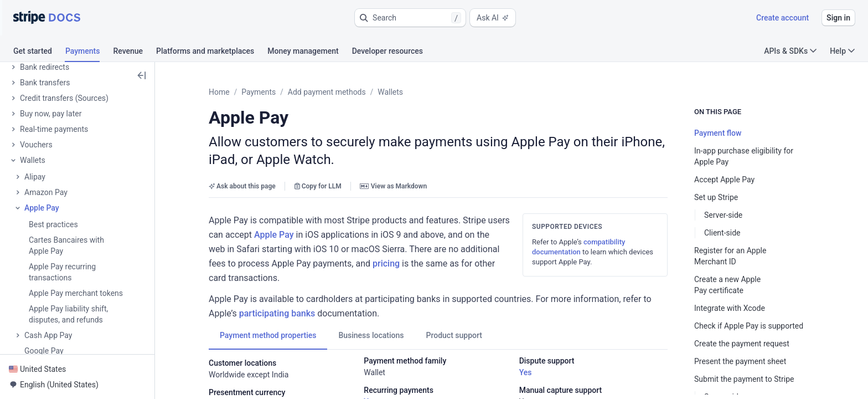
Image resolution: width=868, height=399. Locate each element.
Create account (782, 18)
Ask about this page (242, 186)
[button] (410, 18)
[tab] (39, 53)
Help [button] (842, 51)
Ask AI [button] (493, 18)
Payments (259, 92)
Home (219, 92)
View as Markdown (393, 186)
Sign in (838, 18)
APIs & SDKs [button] (790, 51)
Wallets (390, 92)
